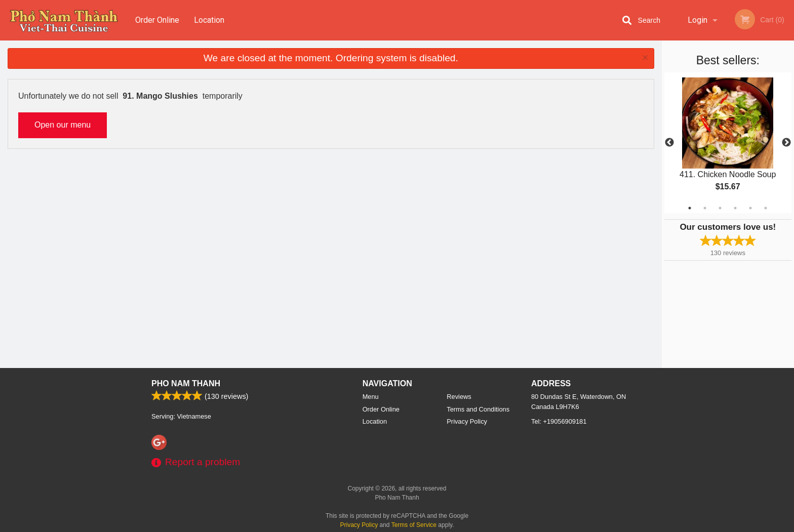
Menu (371, 397)
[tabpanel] (728, 143)
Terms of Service (414, 525)
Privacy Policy (467, 421)
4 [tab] (735, 208)
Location (209, 20)
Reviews (459, 397)
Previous (669, 143)
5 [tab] (750, 208)
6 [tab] (766, 208)
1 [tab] (690, 208)
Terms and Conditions (478, 409)
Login (698, 20)
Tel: (559, 421)
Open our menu (63, 125)
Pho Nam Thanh (186, 383)
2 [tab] (705, 208)
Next (786, 143)
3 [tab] (720, 208)
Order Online (157, 20)
